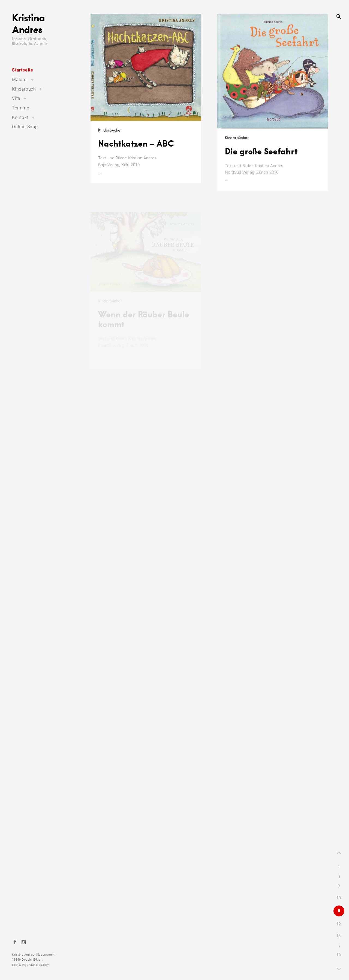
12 (339, 924)
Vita (16, 98)
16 (339, 955)
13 (339, 936)
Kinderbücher (110, 130)
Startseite (23, 70)
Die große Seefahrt (261, 157)
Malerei (20, 80)
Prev (339, 853)
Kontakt (20, 117)
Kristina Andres (28, 23)
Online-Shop (25, 127)
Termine (21, 108)
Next (339, 968)
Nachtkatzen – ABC (136, 144)
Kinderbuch (24, 89)
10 (339, 898)
